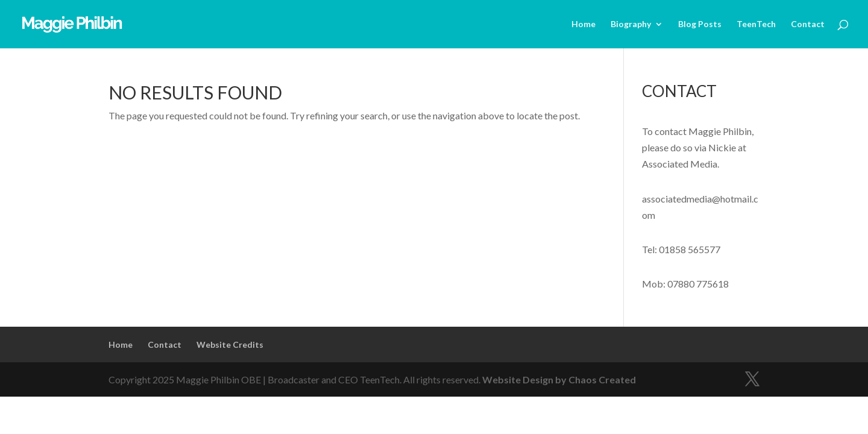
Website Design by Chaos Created (559, 379)
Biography (631, 24)
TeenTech (756, 24)
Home (583, 24)
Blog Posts (700, 24)
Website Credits (230, 344)
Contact (808, 24)
